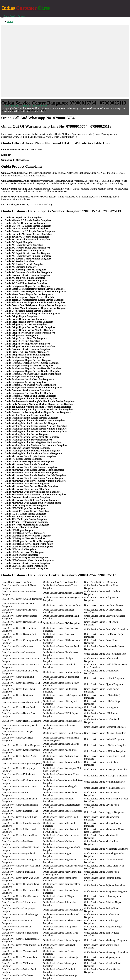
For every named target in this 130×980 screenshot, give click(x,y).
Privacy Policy (40, 106)
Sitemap (15, 106)
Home (10, 21)
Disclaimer (26, 106)
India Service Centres (15, 16)
